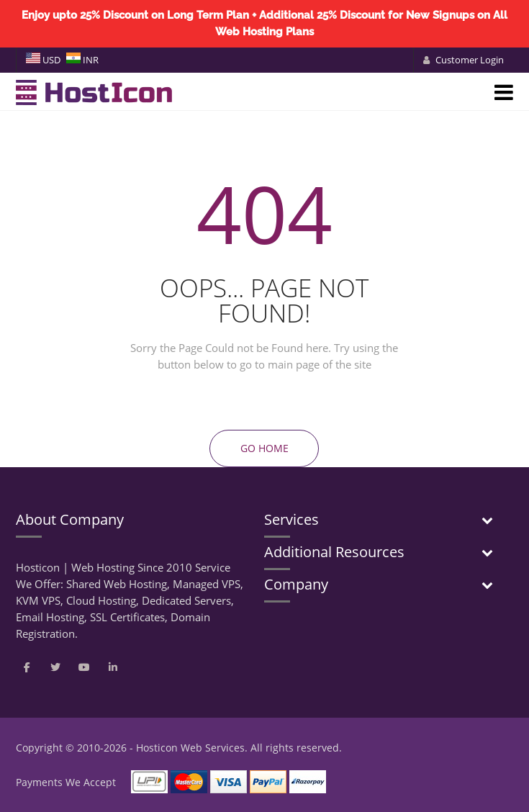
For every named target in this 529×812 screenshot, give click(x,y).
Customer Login (464, 60)
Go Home (264, 448)
